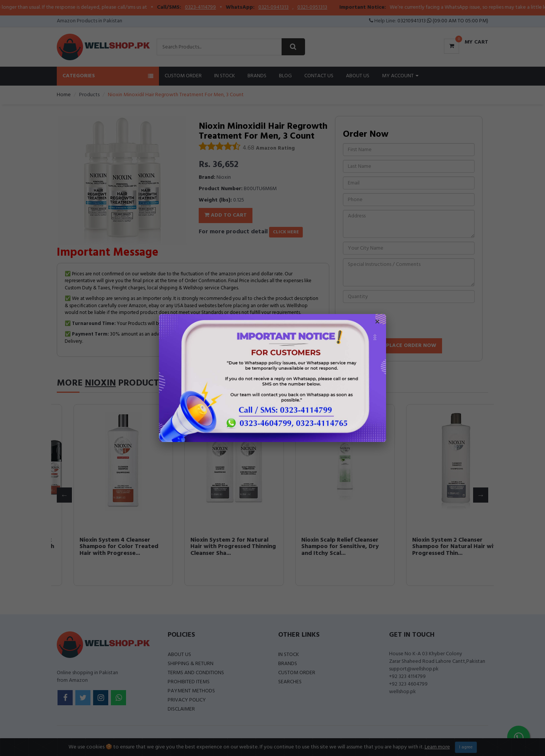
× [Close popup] (377, 323)
